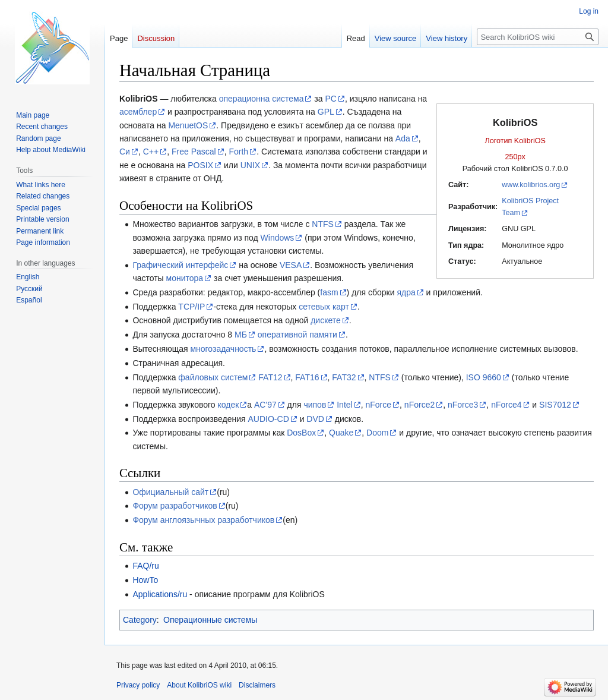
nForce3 (463, 405)
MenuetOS (188, 125)
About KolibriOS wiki (199, 685)
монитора (185, 278)
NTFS (323, 224)
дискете (326, 320)
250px (515, 157)
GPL (326, 112)
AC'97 (265, 405)
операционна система (262, 99)
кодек (228, 405)
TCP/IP (191, 307)
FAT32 (344, 377)
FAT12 (270, 377)
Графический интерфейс (180, 265)
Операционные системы (210, 620)
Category (140, 620)
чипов (315, 405)
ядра (406, 292)
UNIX (250, 165)
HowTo (145, 580)
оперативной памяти (297, 335)
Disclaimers (257, 685)
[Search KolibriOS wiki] (538, 37)
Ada (403, 138)
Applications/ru (160, 594)
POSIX (200, 165)
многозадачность (223, 349)
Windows (278, 238)
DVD (315, 419)
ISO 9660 (484, 377)
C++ (151, 152)
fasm (329, 292)
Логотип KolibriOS (515, 141)
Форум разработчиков (175, 506)
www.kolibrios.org (531, 185)
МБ (241, 335)
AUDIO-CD (269, 419)
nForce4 (506, 405)
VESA (291, 265)
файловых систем (213, 377)
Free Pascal (194, 152)
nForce (378, 405)
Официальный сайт (170, 492)
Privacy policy (138, 685)
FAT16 (307, 377)
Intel (344, 405)
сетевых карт (324, 307)
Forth (238, 152)
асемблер (138, 112)
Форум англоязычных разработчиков (203, 520)
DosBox (301, 433)
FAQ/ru (145, 566)
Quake (341, 433)
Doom (377, 433)
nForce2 (419, 405)
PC (330, 99)
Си (125, 152)
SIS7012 (555, 405)
